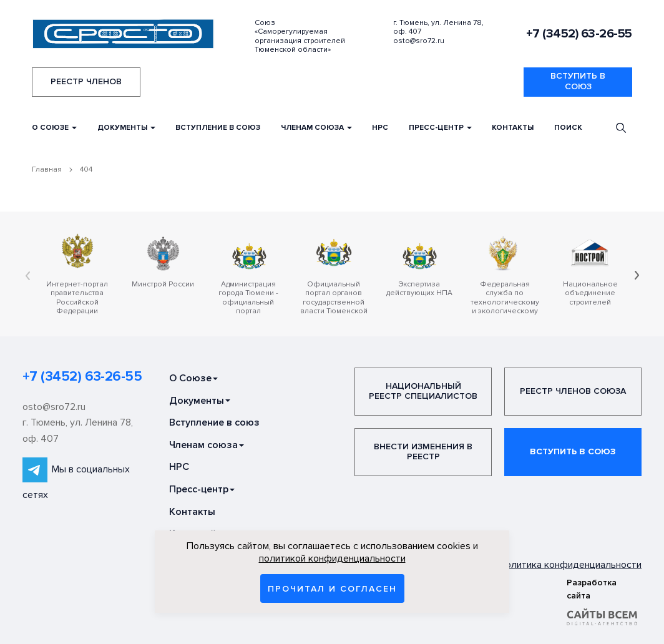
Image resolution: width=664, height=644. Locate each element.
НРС (380, 128)
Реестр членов (86, 81)
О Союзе (54, 128)
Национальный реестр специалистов (423, 391)
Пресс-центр (440, 128)
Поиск (568, 128)
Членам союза (316, 128)
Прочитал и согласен (332, 589)
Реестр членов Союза (573, 391)
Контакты (513, 128)
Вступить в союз (578, 81)
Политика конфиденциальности (570, 564)
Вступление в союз (218, 128)
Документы (126, 128)
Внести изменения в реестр (423, 452)
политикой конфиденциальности (332, 559)
